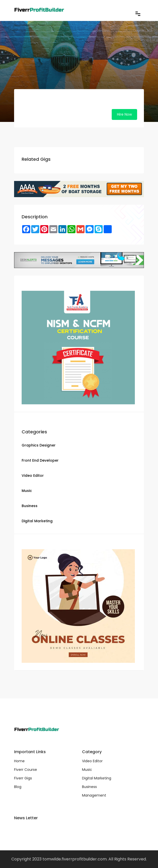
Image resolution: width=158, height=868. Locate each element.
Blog (18, 787)
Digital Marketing (97, 778)
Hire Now (124, 114)
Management (94, 795)
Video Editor (92, 761)
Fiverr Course (26, 770)
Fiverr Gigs (23, 778)
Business (89, 787)
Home (19, 761)
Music (87, 770)
